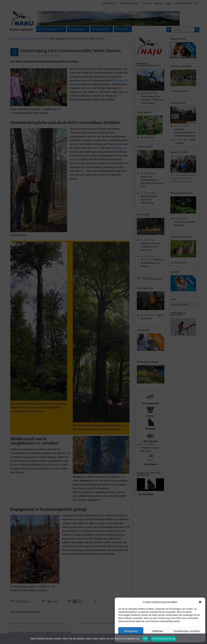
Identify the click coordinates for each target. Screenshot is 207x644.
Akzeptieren (131, 631)
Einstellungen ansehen (187, 631)
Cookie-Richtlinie (153, 638)
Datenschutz (168, 638)
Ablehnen (158, 631)
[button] (200, 602)
